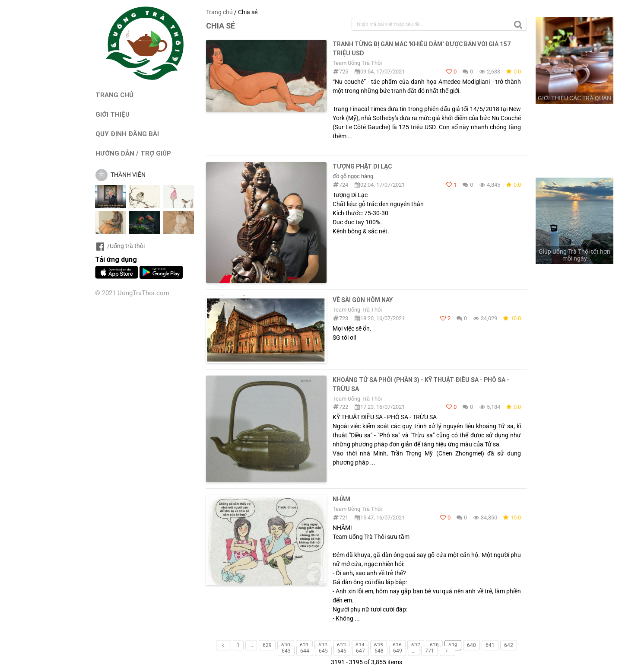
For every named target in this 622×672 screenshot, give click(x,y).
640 (471, 645)
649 (398, 651)
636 (397, 645)
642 (509, 645)
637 (416, 645)
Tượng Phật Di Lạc (362, 166)
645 (323, 651)
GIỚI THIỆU (113, 114)
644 (305, 651)
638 (434, 645)
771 (430, 651)
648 (379, 651)
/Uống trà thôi (120, 246)
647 (360, 651)
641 (490, 645)
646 (342, 651)
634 (360, 645)
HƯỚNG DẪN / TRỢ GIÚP (133, 153)
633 (341, 645)
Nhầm (341, 499)
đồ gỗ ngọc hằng (353, 176)
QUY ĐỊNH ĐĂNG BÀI (127, 134)
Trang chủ (219, 12)
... (251, 645)
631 (304, 645)
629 (267, 645)
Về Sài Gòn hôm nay (363, 300)
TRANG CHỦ (114, 95)
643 (286, 651)
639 (453, 645)
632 (323, 645)
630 (286, 645)
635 (379, 645)
